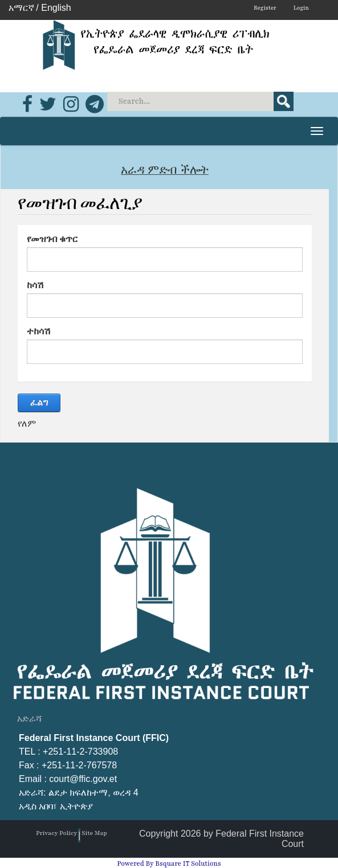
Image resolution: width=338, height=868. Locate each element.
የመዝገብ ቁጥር (52, 239)
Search (284, 101)
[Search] (201, 101)
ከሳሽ (35, 285)
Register (265, 8)
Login (301, 8)
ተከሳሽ (39, 331)
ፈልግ (39, 402)
